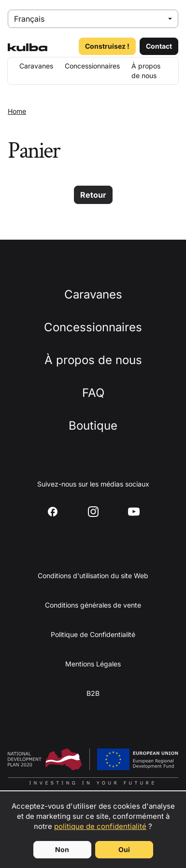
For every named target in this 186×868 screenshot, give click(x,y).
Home (17, 111)
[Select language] (93, 19)
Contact (159, 46)
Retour (93, 195)
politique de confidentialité (100, 826)
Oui (124, 849)
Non (62, 849)
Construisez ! (107, 46)
